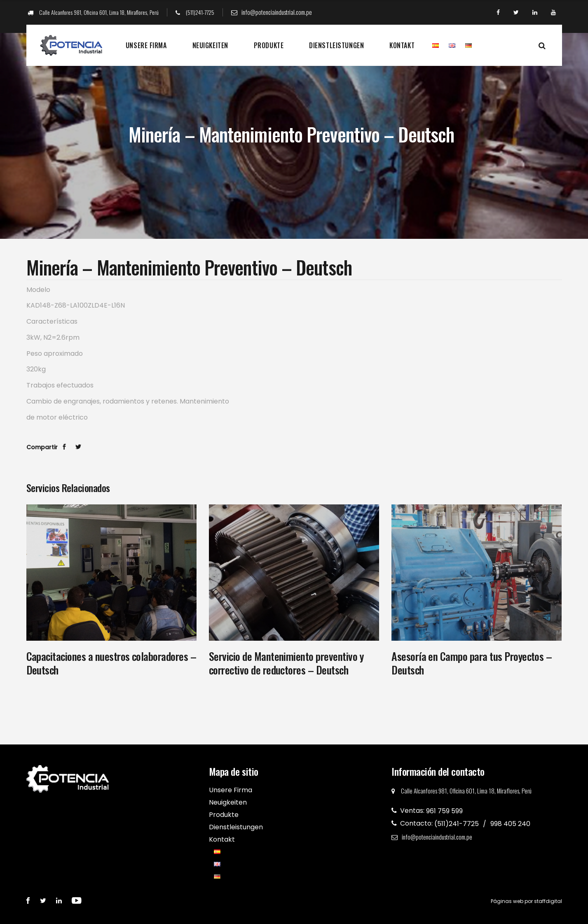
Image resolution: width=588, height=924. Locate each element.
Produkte (269, 45)
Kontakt (402, 45)
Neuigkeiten (210, 45)
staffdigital (548, 901)
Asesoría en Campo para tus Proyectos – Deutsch (472, 663)
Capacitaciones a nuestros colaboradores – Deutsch (111, 663)
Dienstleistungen (336, 45)
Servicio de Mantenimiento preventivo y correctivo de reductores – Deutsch (286, 663)
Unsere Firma (146, 45)
